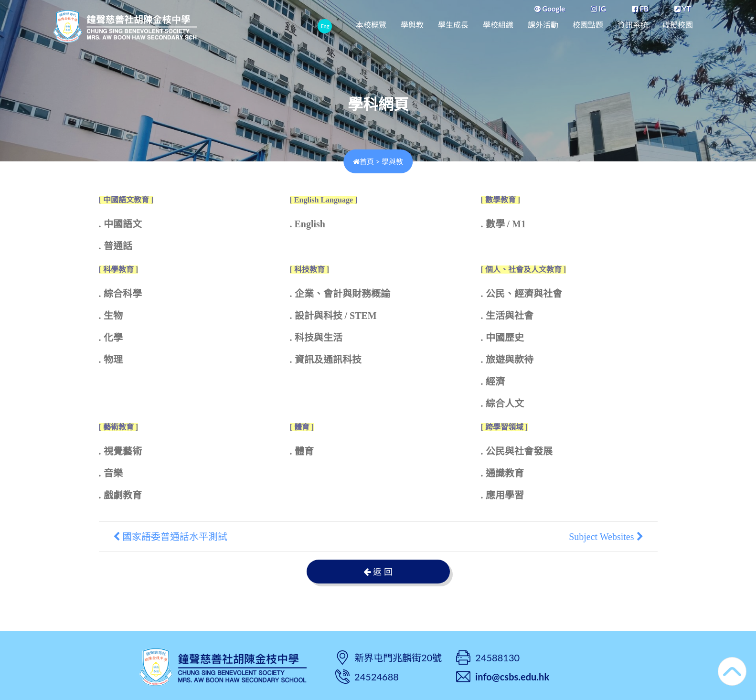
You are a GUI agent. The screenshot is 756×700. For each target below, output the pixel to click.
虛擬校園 (678, 25)
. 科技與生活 (316, 338)
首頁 (363, 161)
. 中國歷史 (502, 338)
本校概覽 (371, 25)
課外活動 (543, 25)
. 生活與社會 (507, 316)
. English (308, 224)
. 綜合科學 (120, 294)
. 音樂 (111, 473)
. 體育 (302, 451)
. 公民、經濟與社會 (522, 294)
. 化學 (111, 338)
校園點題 (588, 25)
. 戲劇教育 (120, 495)
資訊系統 (633, 25)
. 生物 (111, 316)
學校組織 (498, 25)
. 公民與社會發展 (517, 451)
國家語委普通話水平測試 (170, 537)
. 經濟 (493, 382)
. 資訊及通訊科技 (326, 360)
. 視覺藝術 (120, 451)
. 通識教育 (502, 473)
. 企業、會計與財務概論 (340, 294)
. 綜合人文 (502, 403)
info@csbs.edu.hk (512, 677)
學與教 (412, 25)
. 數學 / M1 (503, 224)
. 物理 (111, 360)
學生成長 (453, 25)
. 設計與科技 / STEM (333, 316)
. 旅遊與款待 (507, 360)
